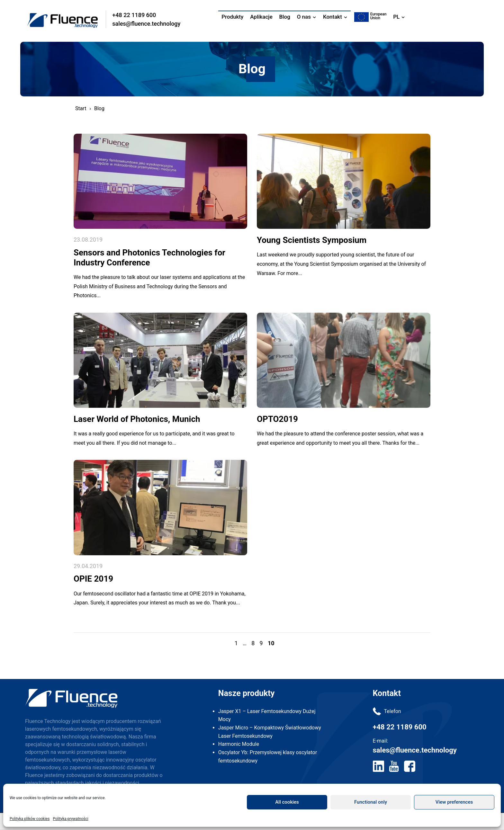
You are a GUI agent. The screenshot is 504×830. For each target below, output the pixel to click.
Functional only (371, 802)
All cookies (287, 802)
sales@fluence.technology (147, 24)
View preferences (454, 802)
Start (81, 108)
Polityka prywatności (70, 819)
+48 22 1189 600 (135, 15)
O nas (304, 17)
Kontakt (333, 17)
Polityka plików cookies (30, 819)
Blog (285, 17)
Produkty (232, 17)
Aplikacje (261, 17)
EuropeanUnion (378, 16)
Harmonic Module (239, 747)
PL (396, 17)
